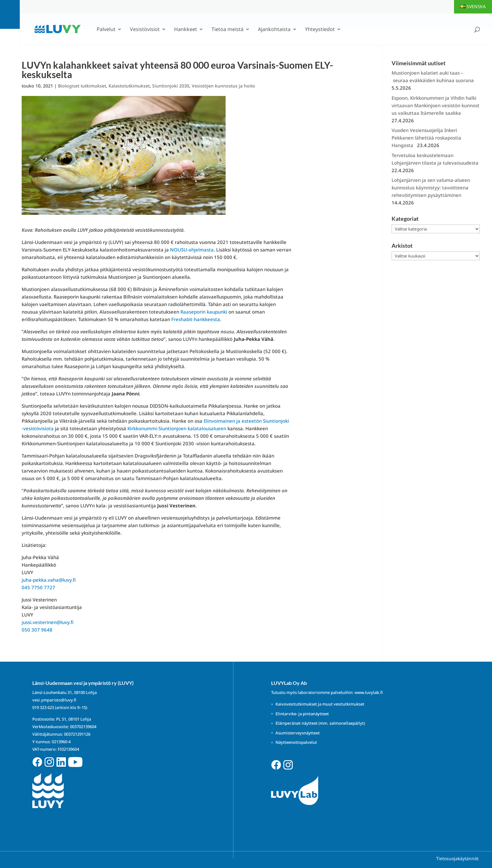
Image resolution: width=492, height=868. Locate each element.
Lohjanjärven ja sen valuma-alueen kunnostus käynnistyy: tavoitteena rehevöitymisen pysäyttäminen (431, 188)
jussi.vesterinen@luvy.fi (48, 622)
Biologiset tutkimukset (82, 86)
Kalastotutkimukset (129, 86)
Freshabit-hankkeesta (196, 319)
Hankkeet (186, 30)
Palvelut (106, 30)
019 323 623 (43, 707)
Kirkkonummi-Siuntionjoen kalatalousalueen (177, 428)
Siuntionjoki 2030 (171, 86)
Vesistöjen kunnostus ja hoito (223, 86)
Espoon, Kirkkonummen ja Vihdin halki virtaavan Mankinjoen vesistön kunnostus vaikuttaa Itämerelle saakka (436, 105)
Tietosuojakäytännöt (457, 858)
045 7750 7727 (38, 587)
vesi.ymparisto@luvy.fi (54, 700)
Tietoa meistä (227, 30)
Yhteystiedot (320, 30)
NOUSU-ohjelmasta (192, 250)
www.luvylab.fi (369, 692)
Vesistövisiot (145, 30)
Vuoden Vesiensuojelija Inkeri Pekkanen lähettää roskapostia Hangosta (426, 138)
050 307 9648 (37, 630)
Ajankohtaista (274, 30)
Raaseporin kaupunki (204, 312)
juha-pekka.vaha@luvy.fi (49, 580)
